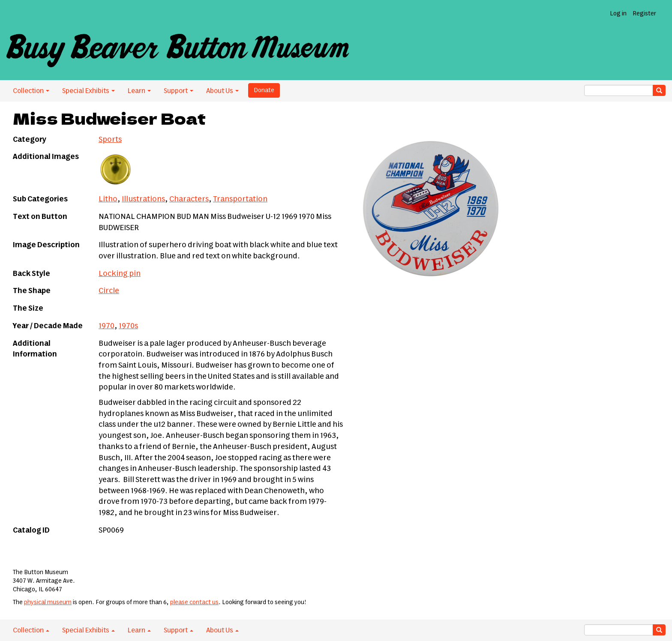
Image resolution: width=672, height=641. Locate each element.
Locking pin (120, 274)
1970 (106, 326)
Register (644, 14)
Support (178, 91)
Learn (139, 91)
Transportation (240, 199)
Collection (31, 91)
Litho (108, 199)
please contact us (194, 602)
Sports (110, 140)
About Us (222, 91)
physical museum (48, 602)
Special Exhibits (88, 91)
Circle (109, 291)
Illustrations (143, 199)
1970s (128, 326)
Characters (189, 199)
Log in (618, 14)
